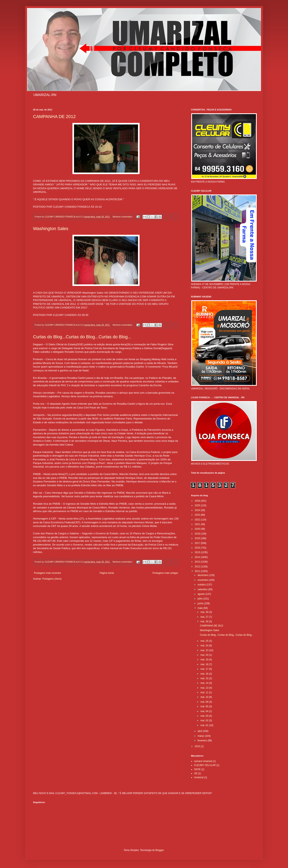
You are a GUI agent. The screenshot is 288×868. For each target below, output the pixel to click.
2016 (198, 548)
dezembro (203, 575)
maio (200, 608)
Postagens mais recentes (47, 573)
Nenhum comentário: (123, 217)
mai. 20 (205, 655)
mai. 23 (205, 650)
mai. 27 (205, 617)
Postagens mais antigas (165, 573)
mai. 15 (205, 678)
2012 (198, 567)
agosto (201, 594)
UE (196, 773)
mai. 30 (205, 612)
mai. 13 (205, 688)
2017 (198, 543)
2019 (198, 534)
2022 (198, 520)
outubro (202, 585)
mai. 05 (205, 706)
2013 (198, 562)
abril (200, 731)
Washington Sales (51, 229)
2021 (198, 524)
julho (200, 599)
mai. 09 (205, 702)
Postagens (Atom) (52, 579)
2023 (198, 515)
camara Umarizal (203, 761)
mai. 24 (205, 646)
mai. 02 (205, 720)
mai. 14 (205, 683)
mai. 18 (205, 664)
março (201, 736)
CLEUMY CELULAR (205, 765)
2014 (198, 557)
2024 (198, 510)
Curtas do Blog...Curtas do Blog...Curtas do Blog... (82, 337)
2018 (198, 538)
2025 (198, 505)
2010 (198, 746)
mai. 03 (205, 716)
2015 (198, 552)
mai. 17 (205, 669)
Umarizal (199, 777)
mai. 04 (205, 711)
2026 (198, 501)
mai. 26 (205, 621)
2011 (198, 571)
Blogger (160, 850)
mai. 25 (205, 641)
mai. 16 (205, 674)
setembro (203, 589)
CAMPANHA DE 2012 (54, 117)
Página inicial (107, 573)
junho (201, 603)
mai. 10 (205, 697)
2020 (198, 529)
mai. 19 (205, 660)
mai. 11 (205, 692)
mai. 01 (205, 725)
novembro (203, 580)
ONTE (197, 769)
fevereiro (203, 741)
